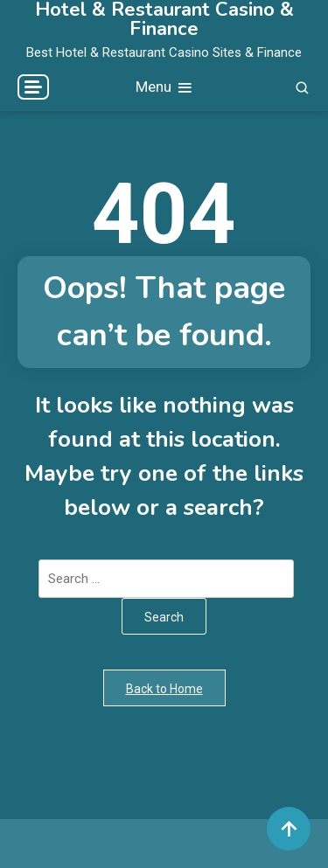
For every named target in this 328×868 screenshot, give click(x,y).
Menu (165, 88)
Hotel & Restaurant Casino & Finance (164, 19)
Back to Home (164, 689)
